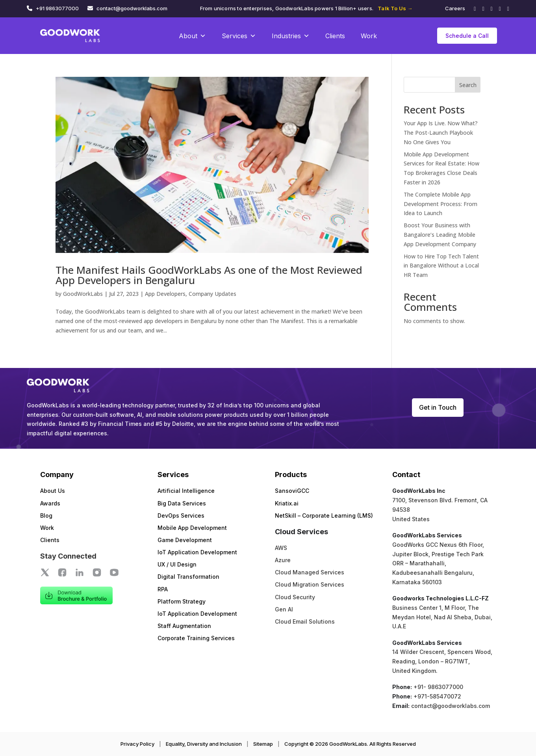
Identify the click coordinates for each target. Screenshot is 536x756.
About (192, 36)
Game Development (185, 540)
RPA (163, 589)
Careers (455, 8)
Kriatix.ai (287, 503)
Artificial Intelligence (186, 491)
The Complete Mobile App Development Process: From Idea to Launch (440, 204)
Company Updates (212, 294)
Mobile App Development (192, 528)
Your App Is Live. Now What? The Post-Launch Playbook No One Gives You (441, 133)
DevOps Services (181, 515)
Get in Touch (438, 407)
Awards (50, 503)
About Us (53, 491)
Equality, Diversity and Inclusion (204, 744)
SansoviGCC (292, 491)
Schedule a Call (467, 36)
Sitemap (263, 744)
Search (468, 85)
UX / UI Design (177, 564)
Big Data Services (182, 503)
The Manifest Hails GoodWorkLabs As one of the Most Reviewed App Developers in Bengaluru (209, 275)
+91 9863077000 (57, 8)
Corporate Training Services (196, 638)
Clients (335, 36)
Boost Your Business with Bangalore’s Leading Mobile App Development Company (440, 235)
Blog (46, 515)
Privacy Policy (137, 744)
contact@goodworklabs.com (132, 8)
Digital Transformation (188, 577)
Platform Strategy (182, 601)
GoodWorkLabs (83, 294)
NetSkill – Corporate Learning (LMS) (324, 515)
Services (239, 36)
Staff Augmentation (184, 626)
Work (369, 36)
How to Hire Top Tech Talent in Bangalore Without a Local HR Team (441, 266)
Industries (291, 36)
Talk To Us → (395, 8)
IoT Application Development (197, 552)
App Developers (165, 294)
